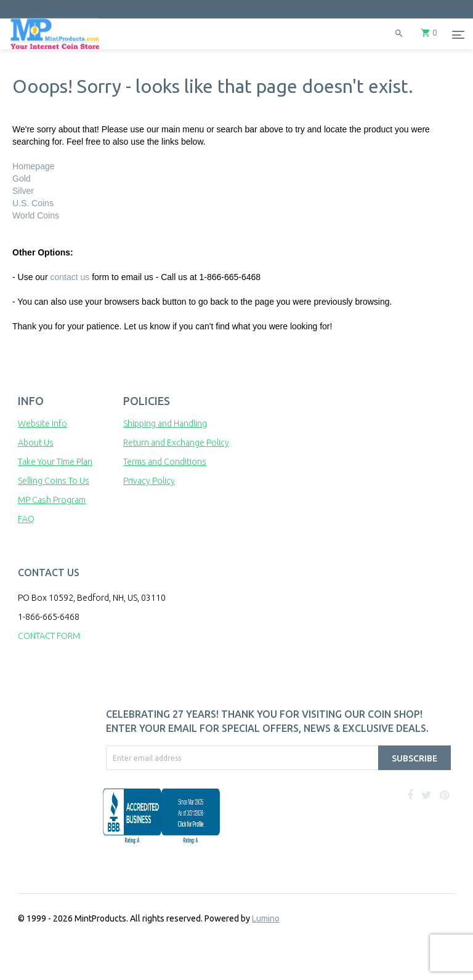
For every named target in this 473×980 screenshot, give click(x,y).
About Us (36, 443)
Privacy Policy (149, 481)
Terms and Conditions (165, 462)
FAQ (26, 519)
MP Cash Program (52, 500)
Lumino (266, 918)
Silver (23, 191)
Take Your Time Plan (55, 462)
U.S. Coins (33, 203)
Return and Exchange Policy (176, 443)
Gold (22, 179)
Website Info (42, 424)
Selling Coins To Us (54, 481)
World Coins (36, 215)
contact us (70, 277)
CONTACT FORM (49, 636)
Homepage (34, 166)
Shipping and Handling (165, 424)
